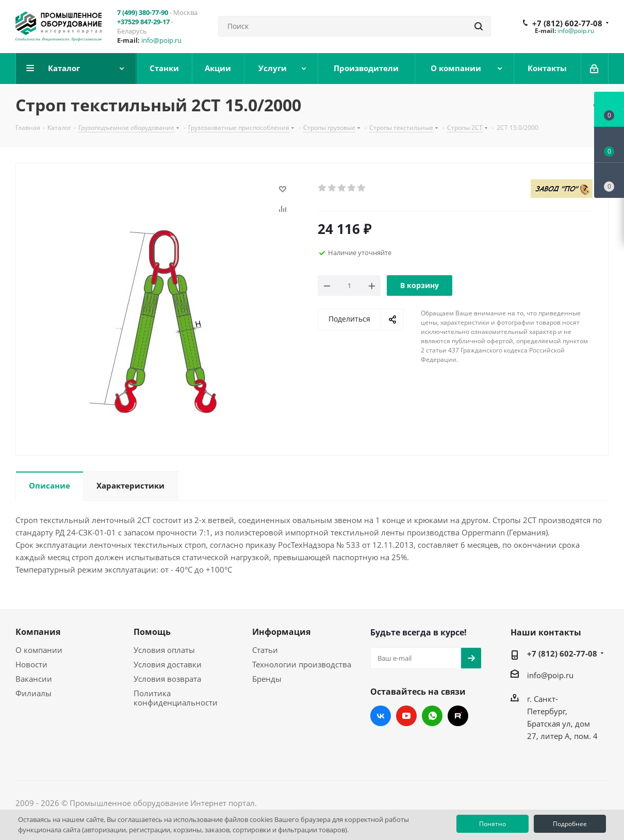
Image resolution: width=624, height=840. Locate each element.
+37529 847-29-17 (143, 22)
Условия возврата (167, 679)
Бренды (267, 679)
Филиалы (34, 693)
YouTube (406, 716)
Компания (38, 632)
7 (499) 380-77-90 (143, 12)
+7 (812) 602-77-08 (567, 23)
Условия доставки (168, 664)
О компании (39, 650)
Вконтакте (381, 716)
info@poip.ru (161, 40)
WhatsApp (432, 716)
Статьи (265, 650)
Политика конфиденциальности (176, 698)
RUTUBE (458, 716)
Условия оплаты (164, 650)
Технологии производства (302, 664)
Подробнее (570, 824)
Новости (31, 664)
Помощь (152, 632)
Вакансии (34, 679)
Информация (281, 632)
